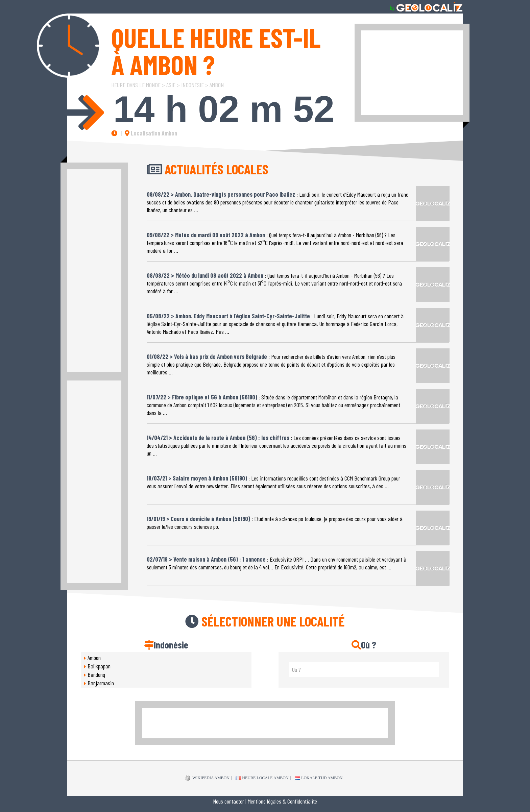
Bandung (96, 674)
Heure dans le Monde (136, 85)
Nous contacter (228, 801)
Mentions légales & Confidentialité (282, 801)
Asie (171, 85)
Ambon (217, 85)
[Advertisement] (412, 73)
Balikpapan (99, 666)
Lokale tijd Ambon (319, 778)
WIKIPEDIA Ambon (207, 778)
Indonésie (192, 85)
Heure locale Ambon (262, 778)
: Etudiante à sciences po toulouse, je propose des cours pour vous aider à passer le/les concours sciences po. (275, 520)
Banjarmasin (101, 683)
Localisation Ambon (151, 133)
